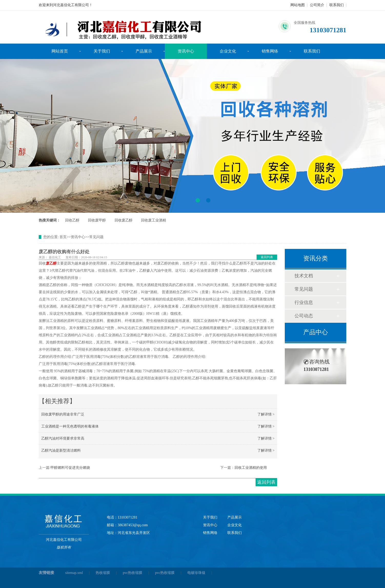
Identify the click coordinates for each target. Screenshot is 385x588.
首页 (63, 237)
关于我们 (102, 51)
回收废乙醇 (124, 220)
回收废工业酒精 (154, 220)
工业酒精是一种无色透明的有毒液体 (70, 426)
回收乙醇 (72, 220)
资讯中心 (186, 51)
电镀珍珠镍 (196, 573)
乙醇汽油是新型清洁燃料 (61, 450)
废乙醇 (51, 263)
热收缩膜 (103, 573)
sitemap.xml (74, 573)
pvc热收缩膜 (133, 573)
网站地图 (298, 5)
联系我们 (337, 5)
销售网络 (270, 51)
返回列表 (267, 257)
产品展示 (144, 51)
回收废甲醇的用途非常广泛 (63, 414)
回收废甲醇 (97, 220)
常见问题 (96, 237)
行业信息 (304, 302)
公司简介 (317, 5)
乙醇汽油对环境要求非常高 (63, 438)
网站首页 (60, 51)
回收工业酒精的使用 (251, 468)
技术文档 (304, 276)
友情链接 (46, 573)
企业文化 (228, 51)
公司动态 (304, 316)
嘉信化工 (55, 257)
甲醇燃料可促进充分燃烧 (70, 468)
